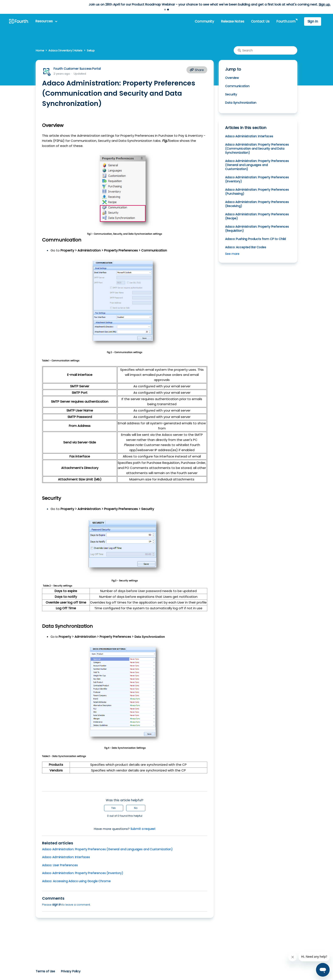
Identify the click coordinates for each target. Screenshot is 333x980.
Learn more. (194, 4)
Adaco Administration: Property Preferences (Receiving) (257, 204)
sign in (57, 905)
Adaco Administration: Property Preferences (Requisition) (257, 229)
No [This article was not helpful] (136, 808)
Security (231, 94)
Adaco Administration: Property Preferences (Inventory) (83, 873)
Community (204, 21)
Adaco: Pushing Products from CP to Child (255, 239)
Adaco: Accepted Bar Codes (246, 247)
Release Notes (233, 21)
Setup (91, 50)
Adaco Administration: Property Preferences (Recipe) (257, 216)
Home (40, 50)
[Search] (265, 50)
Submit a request (143, 829)
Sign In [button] (313, 21)
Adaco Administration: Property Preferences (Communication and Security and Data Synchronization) (257, 149)
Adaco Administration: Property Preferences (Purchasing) (257, 192)
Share (197, 70)
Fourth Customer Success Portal (77, 69)
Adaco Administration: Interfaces (66, 857)
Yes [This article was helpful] (114, 808)
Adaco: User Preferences (60, 865)
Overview (232, 78)
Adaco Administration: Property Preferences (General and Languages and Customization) (107, 849)
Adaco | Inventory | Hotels (65, 50)
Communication (237, 86)
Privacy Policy (71, 971)
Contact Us (260, 21)
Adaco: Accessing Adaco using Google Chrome (76, 881)
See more (232, 254)
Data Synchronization (241, 103)
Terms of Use (45, 971)
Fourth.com (286, 21)
